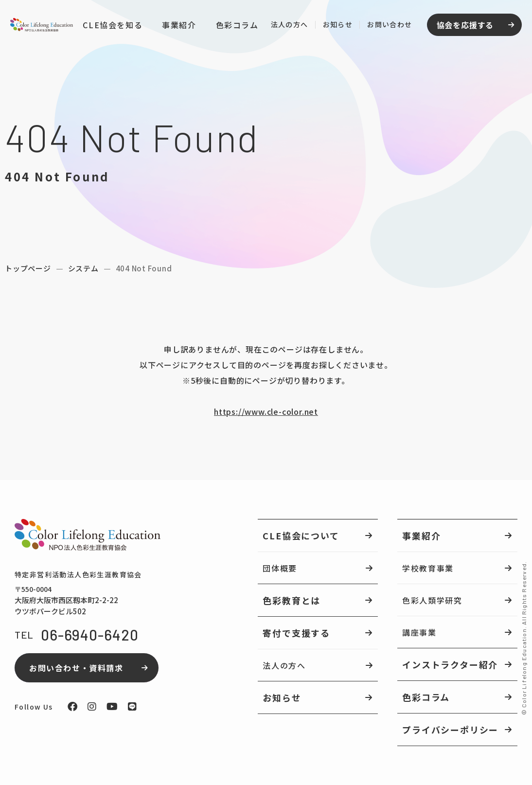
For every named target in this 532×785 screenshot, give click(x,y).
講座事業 (419, 632)
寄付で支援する (296, 633)
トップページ (28, 268)
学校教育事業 (428, 568)
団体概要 (280, 568)
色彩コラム (235, 27)
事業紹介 (177, 26)
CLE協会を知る (111, 26)
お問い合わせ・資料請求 (76, 668)
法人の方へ (287, 26)
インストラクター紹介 (450, 664)
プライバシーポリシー (450, 730)
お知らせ (336, 26)
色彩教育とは (292, 600)
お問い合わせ (388, 26)
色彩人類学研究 (432, 600)
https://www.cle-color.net (266, 411)
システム (83, 268)
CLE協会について (301, 535)
